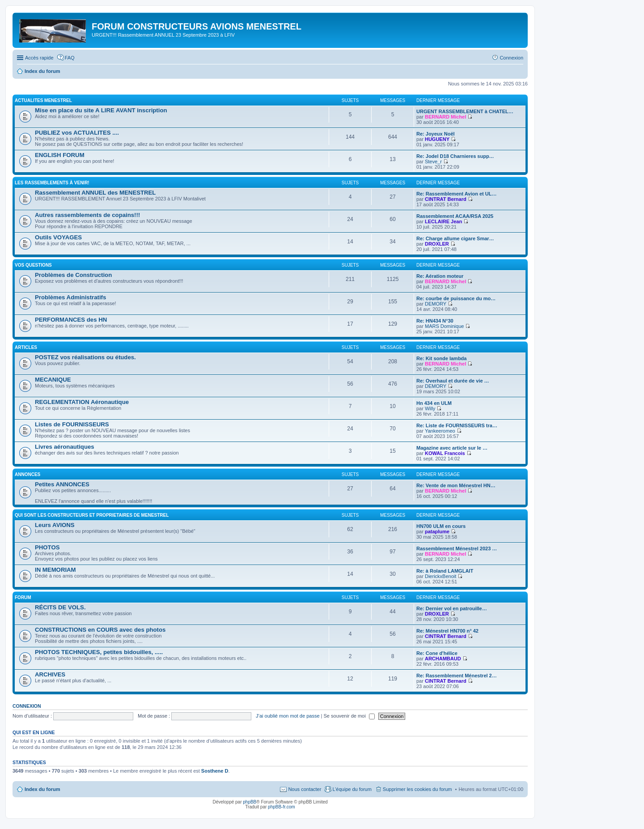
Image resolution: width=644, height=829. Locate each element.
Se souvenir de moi (349, 716)
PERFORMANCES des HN (71, 320)
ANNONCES (28, 474)
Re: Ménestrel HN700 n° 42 (447, 631)
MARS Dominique (444, 326)
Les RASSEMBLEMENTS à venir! (52, 183)
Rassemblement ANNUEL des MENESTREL (95, 193)
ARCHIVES (50, 674)
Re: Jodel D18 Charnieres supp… (455, 156)
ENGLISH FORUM (60, 155)
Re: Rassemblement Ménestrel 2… (457, 676)
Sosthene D (215, 771)
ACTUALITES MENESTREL (43, 100)
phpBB (250, 802)
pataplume (437, 531)
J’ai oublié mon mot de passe (288, 716)
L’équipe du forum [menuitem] (352, 789)
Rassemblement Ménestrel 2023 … (457, 548)
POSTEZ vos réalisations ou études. (85, 357)
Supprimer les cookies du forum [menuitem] (417, 789)
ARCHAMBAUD (443, 659)
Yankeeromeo (440, 431)
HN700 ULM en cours (441, 526)
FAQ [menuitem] (70, 58)
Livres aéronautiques (65, 447)
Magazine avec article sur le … (452, 448)
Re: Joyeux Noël (436, 134)
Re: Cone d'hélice (437, 653)
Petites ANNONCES (62, 484)
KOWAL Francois (445, 453)
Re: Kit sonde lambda (441, 358)
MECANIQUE (53, 380)
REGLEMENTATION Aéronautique (82, 402)
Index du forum (42, 789)
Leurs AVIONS (55, 525)
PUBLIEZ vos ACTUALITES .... (77, 133)
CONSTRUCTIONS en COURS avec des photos (100, 630)
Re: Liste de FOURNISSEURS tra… (457, 425)
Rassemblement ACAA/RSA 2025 (455, 216)
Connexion (27, 706)
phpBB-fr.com (282, 807)
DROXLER (437, 244)
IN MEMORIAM (55, 570)
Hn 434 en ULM (434, 403)
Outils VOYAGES (58, 237)
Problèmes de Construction (73, 275)
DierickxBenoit (441, 576)
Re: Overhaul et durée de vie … (453, 381)
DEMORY (436, 304)
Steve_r (433, 162)
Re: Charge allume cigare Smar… (455, 238)
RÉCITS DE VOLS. (60, 607)
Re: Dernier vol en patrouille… (452, 608)
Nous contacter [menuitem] (305, 789)
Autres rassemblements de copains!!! (87, 215)
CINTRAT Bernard (446, 199)
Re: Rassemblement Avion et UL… (457, 194)
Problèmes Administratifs (70, 297)
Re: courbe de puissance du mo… (456, 298)
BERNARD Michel (445, 117)
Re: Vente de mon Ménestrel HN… (456, 485)
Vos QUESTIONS (33, 265)
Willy (430, 408)
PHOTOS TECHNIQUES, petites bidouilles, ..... (99, 652)
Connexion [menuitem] (511, 58)
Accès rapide (39, 58)
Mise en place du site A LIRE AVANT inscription (101, 110)
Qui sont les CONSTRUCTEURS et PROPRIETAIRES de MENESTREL (92, 515)
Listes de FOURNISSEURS (72, 424)
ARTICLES (26, 347)
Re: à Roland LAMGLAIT (445, 571)
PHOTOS (47, 547)
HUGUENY (437, 139)
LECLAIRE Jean (443, 221)
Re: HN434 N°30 (435, 321)
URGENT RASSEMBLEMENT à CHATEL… (465, 111)
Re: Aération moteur (440, 276)
